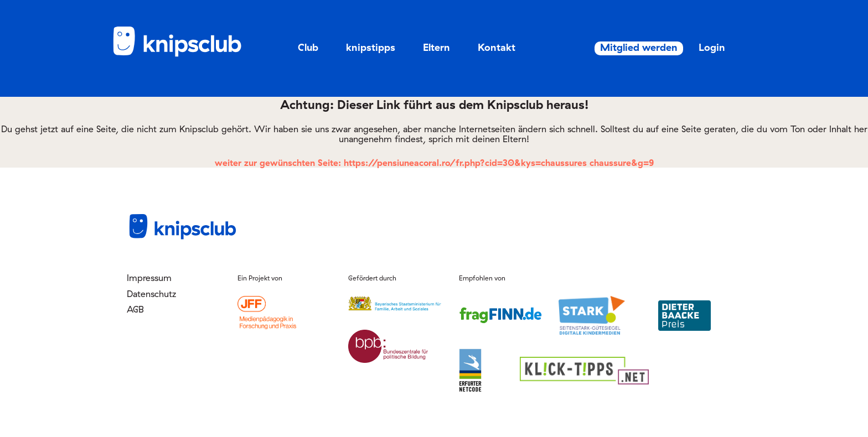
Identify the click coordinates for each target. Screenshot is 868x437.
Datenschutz (151, 294)
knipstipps (371, 47)
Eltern (436, 47)
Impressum (149, 278)
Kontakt (497, 47)
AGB (135, 309)
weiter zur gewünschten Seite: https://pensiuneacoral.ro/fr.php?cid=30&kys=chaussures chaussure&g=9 (434, 163)
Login (697, 47)
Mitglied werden (615, 48)
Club (308, 47)
